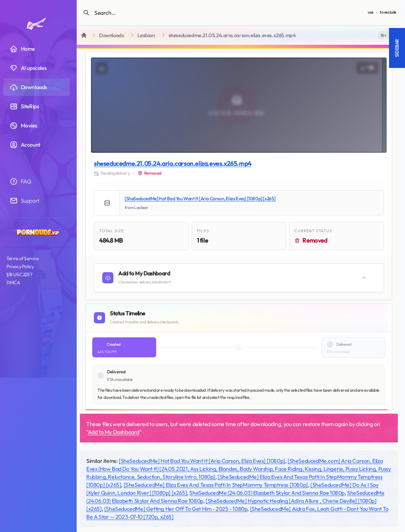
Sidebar (397, 48)
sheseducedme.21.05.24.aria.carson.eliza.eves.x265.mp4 (173, 163)
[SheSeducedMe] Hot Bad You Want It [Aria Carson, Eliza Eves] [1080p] (202, 461)
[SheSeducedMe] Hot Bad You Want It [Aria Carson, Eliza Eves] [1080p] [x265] (200, 198)
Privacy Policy (20, 266)
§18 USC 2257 (19, 274)
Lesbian (146, 35)
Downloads (111, 35)
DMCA (13, 282)
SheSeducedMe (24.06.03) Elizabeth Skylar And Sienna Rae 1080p (267, 493)
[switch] (383, 35)
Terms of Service (23, 258)
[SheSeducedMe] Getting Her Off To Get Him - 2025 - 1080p (176, 509)
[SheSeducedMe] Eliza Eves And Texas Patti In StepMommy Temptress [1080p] (216, 485)
